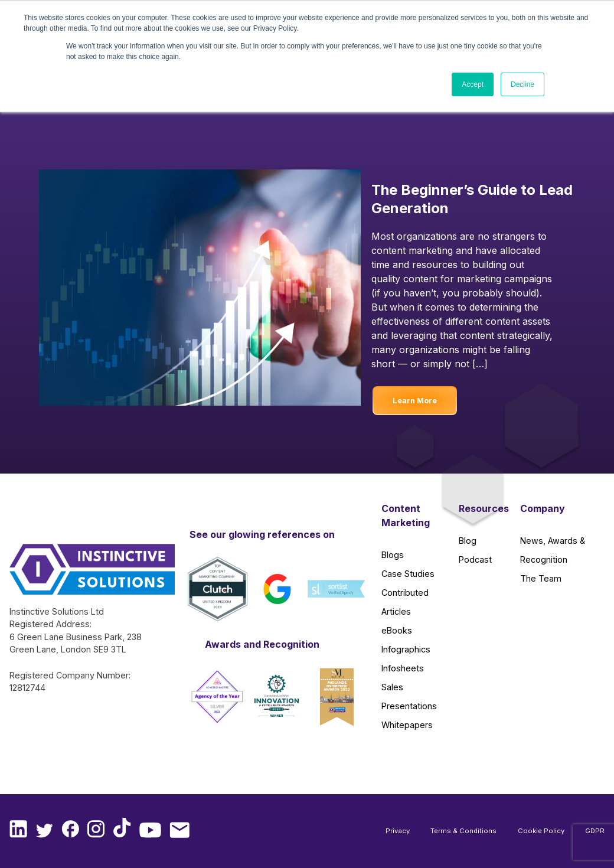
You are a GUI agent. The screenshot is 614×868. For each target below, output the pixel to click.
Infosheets (403, 668)
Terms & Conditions (463, 831)
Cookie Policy (541, 831)
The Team (541, 578)
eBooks (397, 630)
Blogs (393, 555)
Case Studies (408, 574)
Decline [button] (522, 84)
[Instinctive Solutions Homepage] (76, 575)
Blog (468, 541)
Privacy (398, 831)
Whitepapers (407, 725)
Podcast (475, 559)
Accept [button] (473, 84)
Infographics (406, 649)
